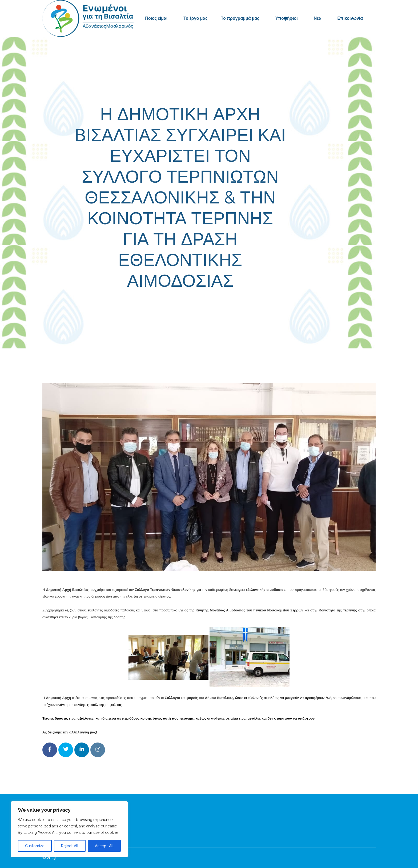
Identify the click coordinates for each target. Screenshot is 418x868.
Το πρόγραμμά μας (240, 18)
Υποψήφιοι (287, 18)
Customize (35, 846)
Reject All (70, 846)
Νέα (318, 18)
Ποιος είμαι (156, 18)
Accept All (104, 846)
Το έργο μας (195, 18)
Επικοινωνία (350, 18)
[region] (69, 829)
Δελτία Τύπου (249, 305)
